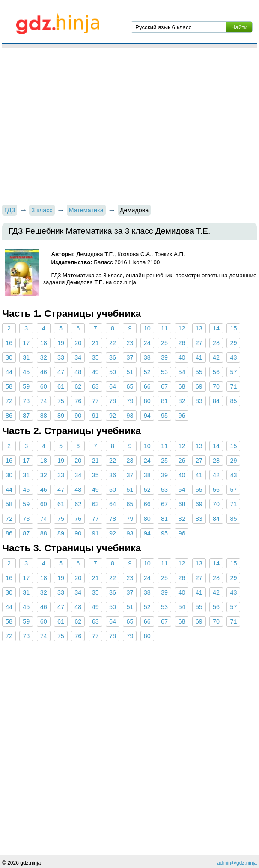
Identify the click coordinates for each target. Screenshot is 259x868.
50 (113, 372)
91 (95, 416)
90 (78, 416)
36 (113, 357)
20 (78, 343)
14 (216, 328)
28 (216, 343)
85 (233, 401)
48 (78, 372)
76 (78, 401)
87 (26, 416)
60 (44, 386)
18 (44, 343)
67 (164, 386)
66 (147, 386)
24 (147, 343)
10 (147, 328)
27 (199, 343)
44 (9, 372)
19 (61, 343)
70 (216, 386)
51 (130, 372)
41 (199, 357)
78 (113, 401)
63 (95, 386)
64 (113, 386)
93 (130, 416)
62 (78, 386)
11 (164, 328)
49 (95, 372)
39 (164, 357)
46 (44, 372)
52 (147, 372)
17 (26, 343)
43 (233, 357)
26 (182, 343)
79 (130, 401)
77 (95, 401)
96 (182, 416)
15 (233, 328)
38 (147, 357)
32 (44, 357)
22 (113, 343)
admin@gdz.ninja (237, 863)
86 (9, 416)
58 (9, 386)
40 (182, 357)
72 (9, 401)
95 (164, 416)
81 (164, 401)
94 (147, 416)
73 (26, 401)
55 (199, 372)
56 (216, 372)
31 (26, 357)
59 (26, 386)
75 (61, 401)
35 (95, 357)
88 (44, 416)
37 (130, 357)
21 (95, 343)
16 (9, 343)
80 (147, 401)
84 (216, 401)
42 (216, 357)
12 (182, 328)
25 (164, 343)
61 (61, 386)
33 (61, 357)
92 (113, 416)
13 (199, 328)
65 (130, 386)
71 (233, 386)
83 (199, 401)
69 (199, 386)
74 (44, 401)
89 (61, 416)
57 (233, 372)
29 (233, 343)
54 (182, 372)
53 (164, 372)
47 (61, 372)
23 (130, 343)
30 (9, 357)
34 (78, 357)
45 (26, 372)
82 (182, 401)
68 (182, 386)
